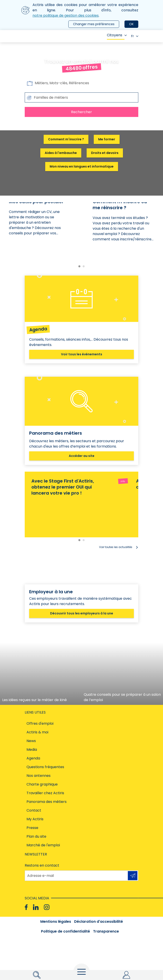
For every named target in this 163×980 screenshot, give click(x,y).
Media (32, 750)
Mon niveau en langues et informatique (82, 166)
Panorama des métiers (47, 802)
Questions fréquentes (45, 767)
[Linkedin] (36, 907)
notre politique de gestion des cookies (66, 15)
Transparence (106, 931)
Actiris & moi (37, 732)
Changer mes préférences (94, 24)
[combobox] (81, 97)
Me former (107, 139)
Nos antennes (39, 776)
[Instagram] (47, 907)
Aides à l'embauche (61, 153)
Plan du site (36, 836)
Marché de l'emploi (43, 845)
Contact (34, 810)
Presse (32, 828)
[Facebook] (26, 907)
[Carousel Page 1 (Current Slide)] (79, 266)
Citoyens (117, 35)
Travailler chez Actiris (45, 793)
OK (131, 24)
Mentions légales (56, 922)
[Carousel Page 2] (84, 266)
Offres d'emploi (40, 723)
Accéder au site (82, 456)
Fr (135, 36)
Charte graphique (42, 784)
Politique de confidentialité (65, 931)
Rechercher (81, 112)
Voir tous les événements (82, 354)
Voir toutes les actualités (116, 547)
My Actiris (35, 819)
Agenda (33, 758)
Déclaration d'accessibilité (99, 922)
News (31, 741)
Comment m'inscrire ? (66, 139)
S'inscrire (133, 876)
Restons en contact (42, 865)
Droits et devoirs (105, 153)
